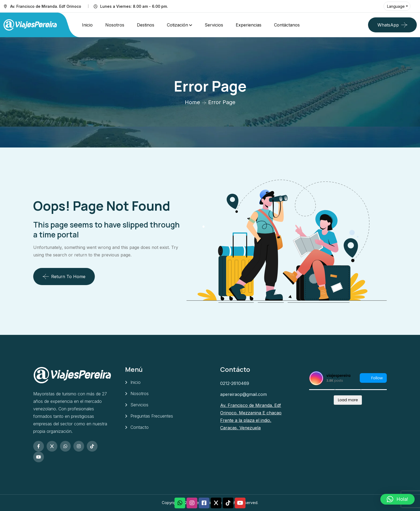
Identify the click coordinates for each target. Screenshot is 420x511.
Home (192, 102)
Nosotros (115, 25)
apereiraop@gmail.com (243, 394)
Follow (373, 378)
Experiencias (249, 25)
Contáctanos (287, 25)
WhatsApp (388, 25)
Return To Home (64, 277)
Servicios (214, 25)
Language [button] (396, 6)
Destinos (146, 25)
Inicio (87, 25)
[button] (397, 499)
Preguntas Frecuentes (152, 416)
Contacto (140, 427)
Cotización (177, 25)
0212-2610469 (235, 383)
